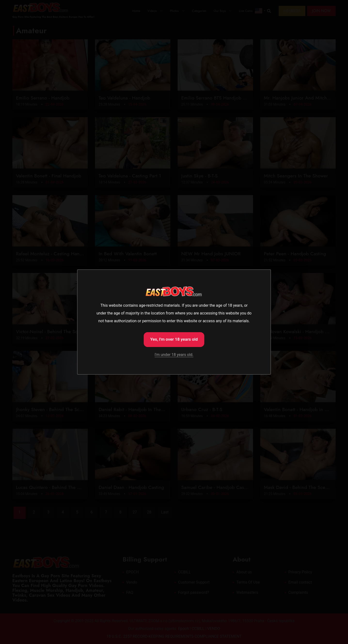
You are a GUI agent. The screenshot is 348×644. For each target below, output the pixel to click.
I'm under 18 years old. (174, 355)
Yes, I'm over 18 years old (174, 339)
